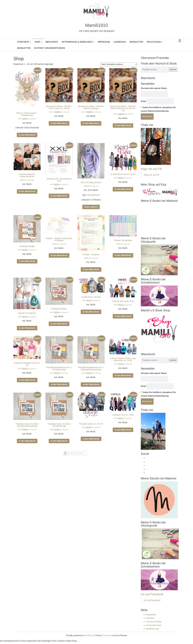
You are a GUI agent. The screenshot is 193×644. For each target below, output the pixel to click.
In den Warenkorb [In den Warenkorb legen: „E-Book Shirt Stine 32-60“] (123, 316)
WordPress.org (152, 629)
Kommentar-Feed (153, 625)
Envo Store (107, 635)
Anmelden (150, 618)
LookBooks (120, 42)
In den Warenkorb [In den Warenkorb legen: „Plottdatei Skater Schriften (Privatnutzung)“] (59, 441)
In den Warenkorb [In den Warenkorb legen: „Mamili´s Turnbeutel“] (27, 328)
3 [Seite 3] (72, 453)
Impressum (104, 42)
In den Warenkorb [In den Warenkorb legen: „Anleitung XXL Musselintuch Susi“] (59, 196)
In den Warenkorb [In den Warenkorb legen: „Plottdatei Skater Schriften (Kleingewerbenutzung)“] (27, 441)
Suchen (173, 69)
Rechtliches (155, 42)
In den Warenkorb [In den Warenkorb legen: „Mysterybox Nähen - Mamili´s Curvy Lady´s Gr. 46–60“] (59, 123)
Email (143, 101)
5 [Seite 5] (78, 453)
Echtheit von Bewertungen (50, 48)
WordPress (89, 635)
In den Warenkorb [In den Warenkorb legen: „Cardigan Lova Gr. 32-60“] (123, 430)
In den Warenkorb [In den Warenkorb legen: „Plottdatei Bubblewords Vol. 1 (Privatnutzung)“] (59, 384)
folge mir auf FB (151, 169)
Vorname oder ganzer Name (154, 88)
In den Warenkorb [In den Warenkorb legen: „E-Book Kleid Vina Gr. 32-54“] (123, 189)
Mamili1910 (96, 25)
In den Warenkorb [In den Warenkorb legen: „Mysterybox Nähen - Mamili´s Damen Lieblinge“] (91, 123)
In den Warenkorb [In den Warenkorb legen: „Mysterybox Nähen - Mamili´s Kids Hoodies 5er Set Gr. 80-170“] (123, 126)
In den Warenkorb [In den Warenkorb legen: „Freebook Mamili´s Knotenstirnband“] (27, 191)
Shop (38, 42)
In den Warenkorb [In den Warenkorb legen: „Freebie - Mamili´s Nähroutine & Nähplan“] (59, 255)
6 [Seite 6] (81, 453)
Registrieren (151, 615)
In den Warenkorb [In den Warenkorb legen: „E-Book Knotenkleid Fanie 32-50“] (27, 380)
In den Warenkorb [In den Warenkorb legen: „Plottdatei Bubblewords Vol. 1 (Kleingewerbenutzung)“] (91, 384)
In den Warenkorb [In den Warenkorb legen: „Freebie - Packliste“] (91, 269)
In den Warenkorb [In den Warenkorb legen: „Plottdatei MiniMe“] (27, 261)
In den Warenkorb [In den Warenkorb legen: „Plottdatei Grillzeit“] (59, 324)
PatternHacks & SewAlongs (78, 42)
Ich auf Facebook (152, 594)
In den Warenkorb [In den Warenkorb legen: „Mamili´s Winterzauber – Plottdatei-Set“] (27, 135)
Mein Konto (52, 42)
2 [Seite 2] (68, 453)
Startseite (24, 42)
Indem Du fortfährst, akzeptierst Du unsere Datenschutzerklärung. (158, 109)
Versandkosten (93, 195)
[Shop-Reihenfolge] (119, 64)
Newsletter (136, 42)
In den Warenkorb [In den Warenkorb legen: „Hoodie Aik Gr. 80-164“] (91, 312)
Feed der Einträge (154, 622)
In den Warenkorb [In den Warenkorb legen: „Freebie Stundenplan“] (123, 255)
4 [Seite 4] (75, 453)
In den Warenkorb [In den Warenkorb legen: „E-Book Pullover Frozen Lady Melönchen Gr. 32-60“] (123, 375)
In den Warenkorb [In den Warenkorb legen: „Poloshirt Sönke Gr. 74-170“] (91, 439)
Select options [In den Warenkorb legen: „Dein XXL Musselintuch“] (91, 207)
